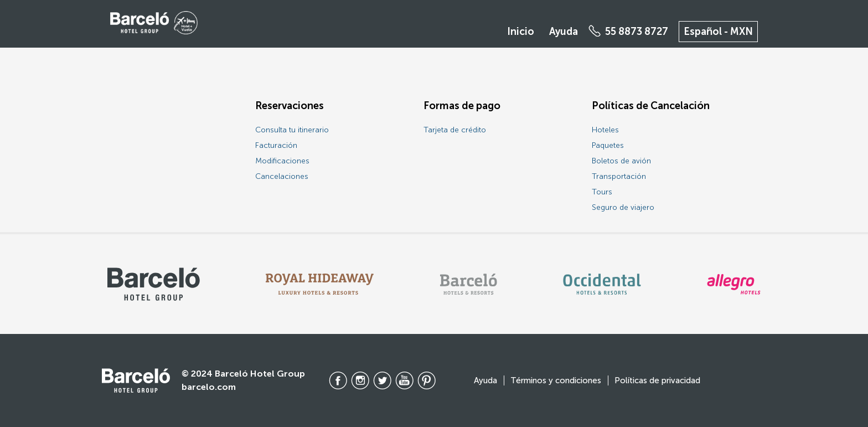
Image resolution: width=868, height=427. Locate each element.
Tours (602, 192)
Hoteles (605, 130)
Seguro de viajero (623, 207)
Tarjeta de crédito (455, 130)
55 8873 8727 (637, 32)
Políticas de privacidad (657, 380)
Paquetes (608, 145)
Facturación (276, 145)
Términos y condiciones (556, 380)
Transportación (619, 176)
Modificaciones (282, 161)
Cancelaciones (282, 176)
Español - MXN (718, 32)
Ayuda (564, 32)
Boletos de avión (621, 161)
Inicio (521, 32)
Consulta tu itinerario (292, 130)
